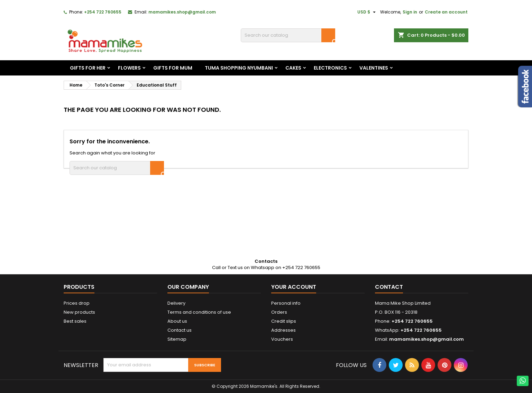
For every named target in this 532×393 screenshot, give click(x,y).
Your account (294, 287)
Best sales (75, 321)
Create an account (446, 12)
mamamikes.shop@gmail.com (182, 12)
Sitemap (177, 339)
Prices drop (77, 303)
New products (79, 312)
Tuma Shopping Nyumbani (239, 68)
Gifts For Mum (173, 68)
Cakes (293, 68)
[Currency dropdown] (367, 12)
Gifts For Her (88, 68)
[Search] (288, 35)
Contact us (180, 330)
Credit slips (284, 321)
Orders (279, 312)
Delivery (176, 303)
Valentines (374, 68)
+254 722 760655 (103, 12)
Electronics (330, 68)
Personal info (286, 303)
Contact (389, 287)
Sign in (410, 12)
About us (177, 321)
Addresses (283, 330)
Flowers (129, 68)
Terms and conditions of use (199, 312)
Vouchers (282, 339)
